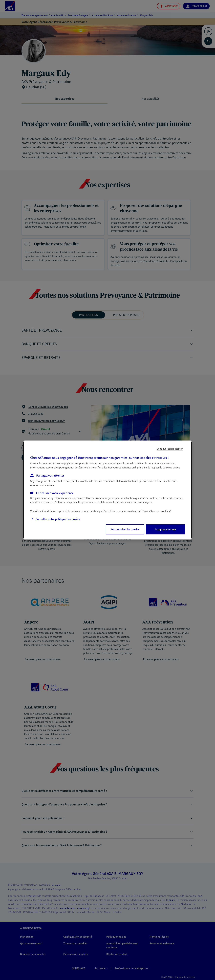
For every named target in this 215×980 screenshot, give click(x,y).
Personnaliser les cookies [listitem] (125, 529)
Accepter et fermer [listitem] (165, 529)
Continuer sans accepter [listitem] (170, 449)
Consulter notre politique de (58, 519)
